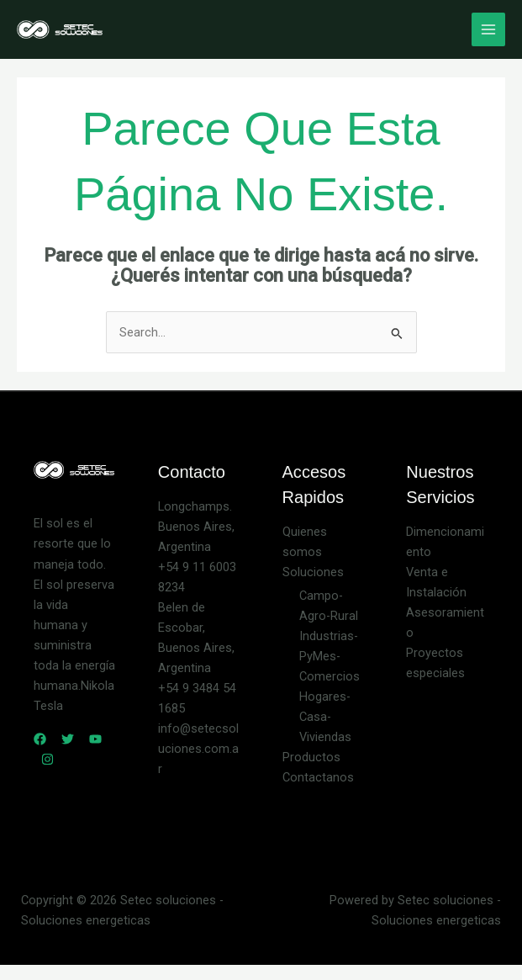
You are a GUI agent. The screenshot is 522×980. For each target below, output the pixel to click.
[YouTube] (95, 739)
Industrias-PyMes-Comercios (330, 656)
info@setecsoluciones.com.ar (198, 749)
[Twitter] (68, 739)
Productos (311, 757)
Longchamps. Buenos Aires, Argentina (196, 527)
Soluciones (313, 572)
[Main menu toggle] (488, 29)
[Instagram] (47, 759)
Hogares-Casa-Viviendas (325, 717)
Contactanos (318, 777)
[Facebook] (40, 739)
